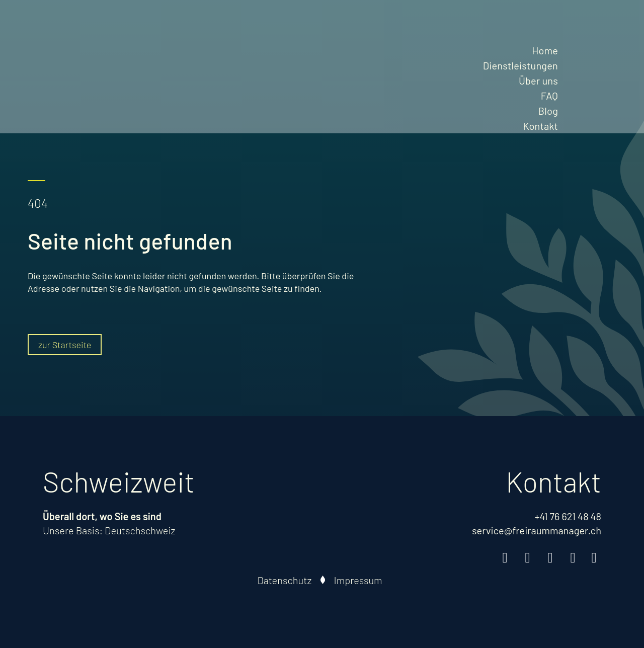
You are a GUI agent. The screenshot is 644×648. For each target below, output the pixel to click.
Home (545, 50)
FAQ (549, 96)
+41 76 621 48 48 (568, 516)
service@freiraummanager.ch (537, 530)
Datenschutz (285, 580)
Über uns (538, 80)
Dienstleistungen (520, 65)
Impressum (358, 580)
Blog (548, 111)
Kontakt (540, 126)
